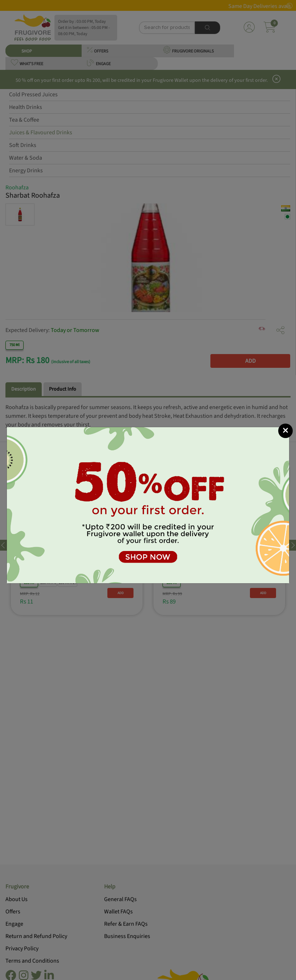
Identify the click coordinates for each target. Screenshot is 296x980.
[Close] (285, 431)
